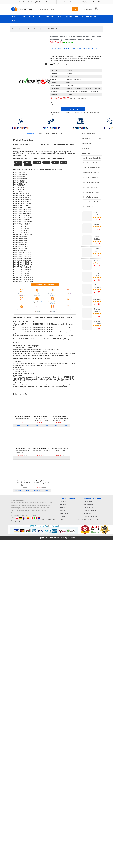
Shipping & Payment (43, 134)
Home (16, 29)
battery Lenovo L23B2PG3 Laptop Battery (61, 449)
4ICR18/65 (18, 165)
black (53, 105)
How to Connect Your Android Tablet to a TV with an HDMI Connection (92, 163)
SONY (60, 17)
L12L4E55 (46, 162)
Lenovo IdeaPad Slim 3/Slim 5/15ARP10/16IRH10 (42, 420)
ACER (23, 17)
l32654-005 (18, 522)
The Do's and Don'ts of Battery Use (92, 173)
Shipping (63, 510)
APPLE (31, 17)
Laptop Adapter (89, 507)
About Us (62, 2)
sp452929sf (43, 520)
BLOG (14, 21)
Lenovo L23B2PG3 (61, 451)
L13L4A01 (18, 162)
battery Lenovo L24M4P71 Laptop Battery (23, 416)
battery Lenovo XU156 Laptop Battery (23, 449)
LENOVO (18, 490)
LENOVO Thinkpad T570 (42, 483)
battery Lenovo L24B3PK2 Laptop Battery (61, 416)
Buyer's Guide (64, 513)
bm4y (11, 522)
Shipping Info (86, 2)
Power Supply (88, 513)
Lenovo (37, 29)
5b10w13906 (52, 520)
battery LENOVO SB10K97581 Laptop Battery (42, 481)
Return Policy (97, 2)
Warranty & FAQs (57, 134)
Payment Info (74, 2)
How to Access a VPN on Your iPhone (92, 187)
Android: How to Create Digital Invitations (92, 158)
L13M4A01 (37, 162)
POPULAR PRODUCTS (90, 17)
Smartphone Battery (90, 510)
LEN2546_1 (70, 71)
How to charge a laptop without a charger (92, 182)
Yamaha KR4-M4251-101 (97, 299)
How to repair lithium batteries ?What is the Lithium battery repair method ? (92, 192)
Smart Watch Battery (91, 516)
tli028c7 (86, 520)
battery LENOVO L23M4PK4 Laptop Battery (23, 481)
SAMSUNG (50, 17)
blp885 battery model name (30, 520)
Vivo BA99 (97, 261)
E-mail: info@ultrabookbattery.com (23, 515)
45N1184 (55, 162)
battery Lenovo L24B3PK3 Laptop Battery (42, 416)
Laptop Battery (26, 29)
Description (31, 134)
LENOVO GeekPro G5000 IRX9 (23, 484)
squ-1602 (97, 520)
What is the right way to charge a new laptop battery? (92, 168)
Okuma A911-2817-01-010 (97, 287)
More (27, 426)
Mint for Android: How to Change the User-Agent (92, 178)
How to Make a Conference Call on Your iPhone (92, 207)
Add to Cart (73, 109)
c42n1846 (80, 520)
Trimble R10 (97, 225)
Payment (63, 507)
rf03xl (92, 520)
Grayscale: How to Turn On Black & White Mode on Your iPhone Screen (92, 202)
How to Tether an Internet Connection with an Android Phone (92, 197)
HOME (14, 17)
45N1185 (64, 162)
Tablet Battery (88, 504)
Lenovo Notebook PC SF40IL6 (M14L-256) (23, 452)
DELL (40, 17)
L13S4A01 (27, 162)
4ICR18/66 (28, 165)
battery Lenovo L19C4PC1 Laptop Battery (42, 449)
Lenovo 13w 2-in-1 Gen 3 (23, 418)
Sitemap (63, 516)
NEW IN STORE (72, 17)
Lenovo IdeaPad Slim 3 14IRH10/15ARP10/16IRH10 (61, 420)
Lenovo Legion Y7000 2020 (42, 451)
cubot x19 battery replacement (66, 520)
